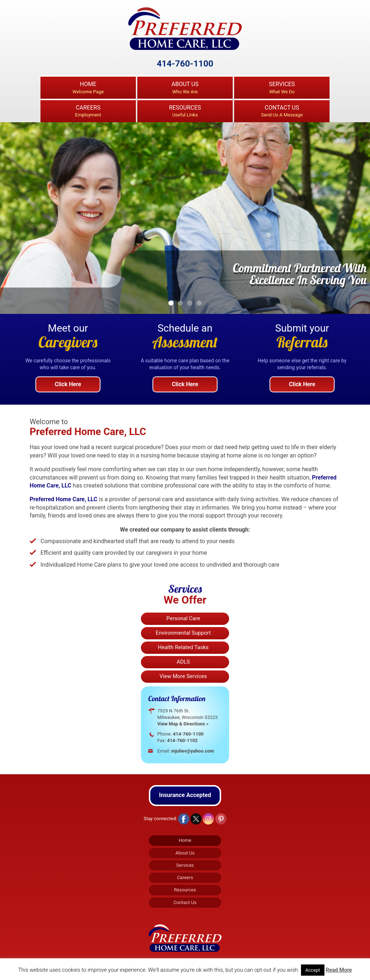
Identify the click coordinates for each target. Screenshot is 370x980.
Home (88, 88)
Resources (185, 111)
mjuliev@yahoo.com (193, 751)
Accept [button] (313, 970)
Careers (88, 111)
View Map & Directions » (184, 724)
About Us (185, 88)
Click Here (68, 384)
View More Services (183, 676)
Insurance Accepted (185, 794)
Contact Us (282, 111)
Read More (339, 970)
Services (282, 88)
